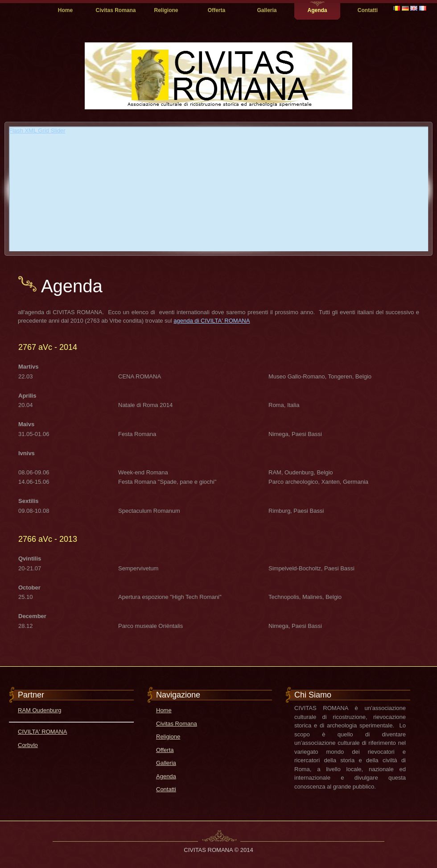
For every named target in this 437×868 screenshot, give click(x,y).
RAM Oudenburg (40, 710)
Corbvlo (28, 745)
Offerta (216, 10)
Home (65, 10)
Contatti (368, 10)
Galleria (267, 10)
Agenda (317, 10)
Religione (166, 10)
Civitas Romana (115, 10)
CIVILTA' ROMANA (42, 732)
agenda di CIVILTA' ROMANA (212, 321)
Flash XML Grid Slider (37, 131)
